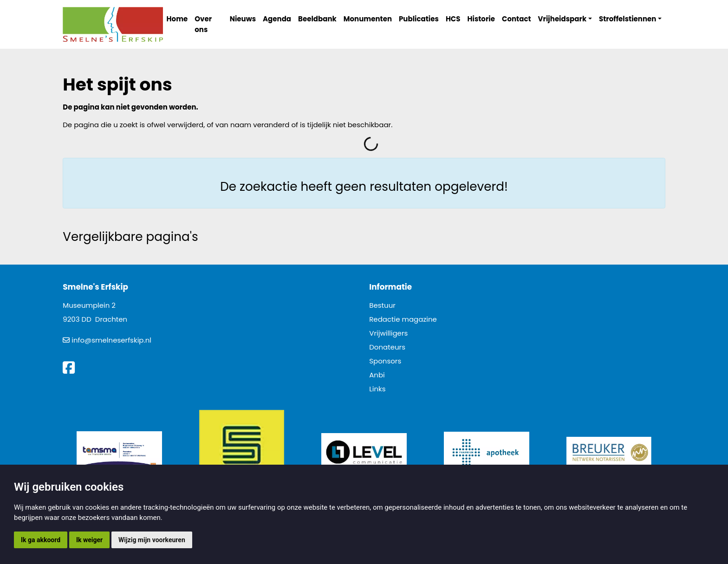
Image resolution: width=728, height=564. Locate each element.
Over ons (203, 24)
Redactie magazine (403, 319)
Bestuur (382, 305)
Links (377, 389)
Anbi (377, 375)
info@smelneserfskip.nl (111, 340)
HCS (453, 19)
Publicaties (419, 19)
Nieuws (243, 19)
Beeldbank (317, 19)
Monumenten (368, 19)
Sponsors (385, 361)
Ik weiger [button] (89, 540)
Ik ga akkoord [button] (41, 540)
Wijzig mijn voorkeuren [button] (152, 540)
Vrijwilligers (388, 333)
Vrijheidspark (562, 19)
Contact (517, 19)
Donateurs (387, 347)
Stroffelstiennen (627, 19)
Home (177, 19)
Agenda (277, 19)
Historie (481, 19)
